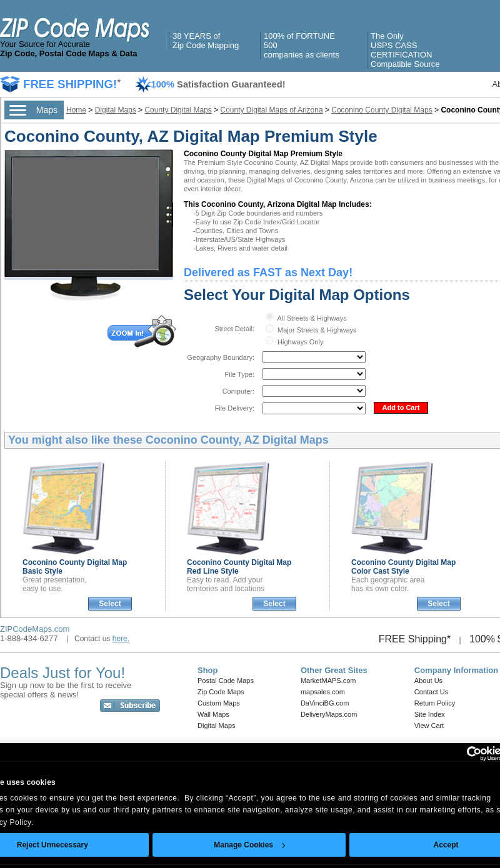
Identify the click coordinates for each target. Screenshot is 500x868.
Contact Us (431, 692)
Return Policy (435, 703)
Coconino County (403, 567)
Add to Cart (401, 407)
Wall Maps (213, 714)
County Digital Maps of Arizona (272, 110)
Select (110, 604)
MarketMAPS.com (328, 681)
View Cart (429, 726)
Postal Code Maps (226, 681)
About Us (428, 681)
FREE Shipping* (415, 639)
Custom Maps (219, 703)
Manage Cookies (249, 845)
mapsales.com (323, 692)
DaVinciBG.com (325, 703)
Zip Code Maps (221, 692)
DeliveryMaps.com (329, 714)
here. (121, 639)
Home (76, 110)
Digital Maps (116, 110)
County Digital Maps (178, 110)
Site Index (430, 714)
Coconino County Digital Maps (382, 110)
